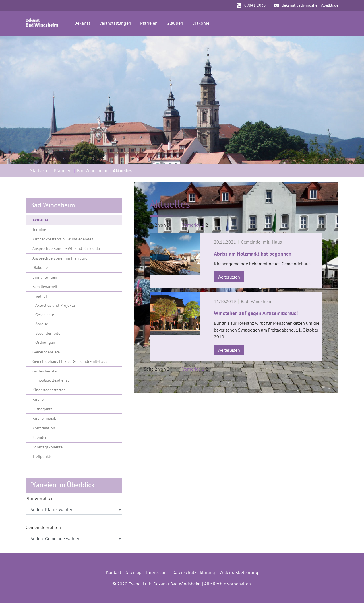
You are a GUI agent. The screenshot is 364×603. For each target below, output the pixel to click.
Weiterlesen (229, 277)
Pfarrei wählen (40, 498)
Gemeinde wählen (43, 527)
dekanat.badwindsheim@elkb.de (306, 5)
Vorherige (192, 225)
